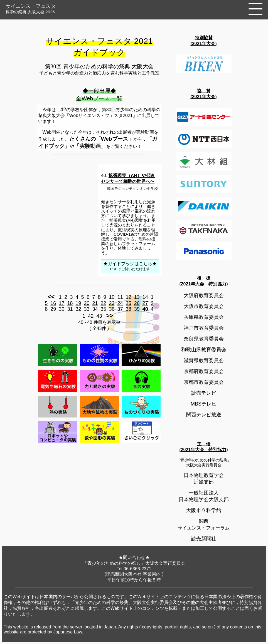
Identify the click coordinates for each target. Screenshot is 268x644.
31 (70, 309)
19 (78, 303)
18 (70, 303)
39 (137, 309)
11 (120, 297)
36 (112, 309)
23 (112, 303)
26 (137, 303)
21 (95, 303)
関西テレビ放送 (204, 415)
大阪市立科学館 (204, 510)
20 (87, 303)
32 (78, 309)
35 (104, 309)
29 (53, 309)
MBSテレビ (204, 404)
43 (99, 316)
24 (120, 303)
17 (62, 303)
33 (87, 309)
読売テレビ (204, 393)
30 (62, 309)
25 (129, 303)
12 (129, 297)
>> (110, 316)
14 (145, 297)
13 (137, 297)
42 (91, 316)
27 (145, 303)
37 (120, 309)
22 (104, 303)
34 (95, 309)
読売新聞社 (204, 539)
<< (51, 297)
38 (129, 309)
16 (53, 303)
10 (112, 297)
